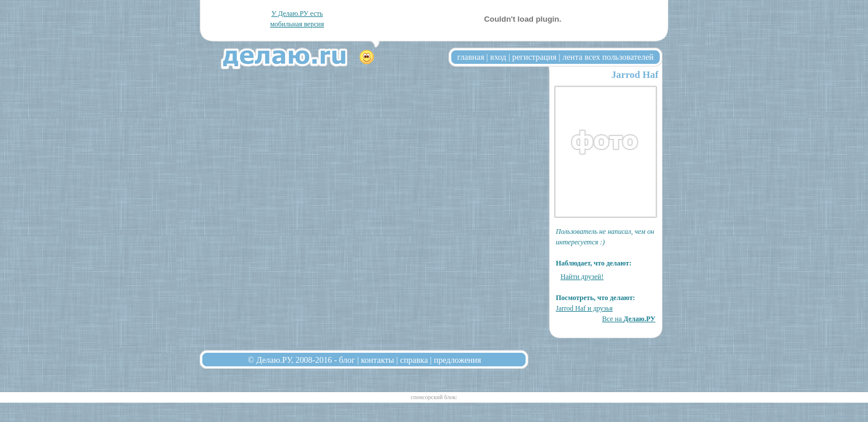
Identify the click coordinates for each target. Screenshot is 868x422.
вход (498, 57)
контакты (377, 360)
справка (414, 360)
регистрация (534, 57)
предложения (458, 360)
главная (471, 57)
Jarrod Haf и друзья (584, 308)
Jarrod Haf (635, 75)
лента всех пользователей (608, 57)
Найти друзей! (582, 277)
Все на (629, 319)
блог (347, 360)
